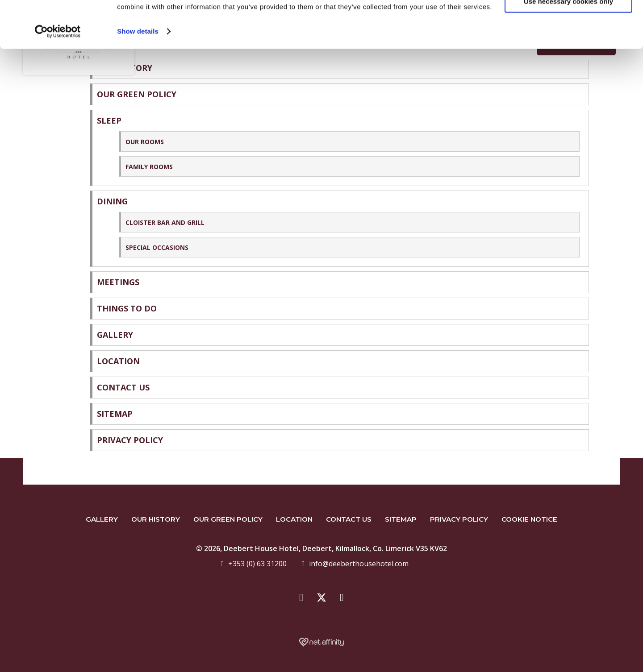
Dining (112, 201)
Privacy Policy (130, 440)
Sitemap (115, 414)
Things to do (127, 308)
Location (118, 361)
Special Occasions (157, 247)
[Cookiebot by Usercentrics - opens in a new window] (58, 79)
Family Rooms (149, 167)
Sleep (109, 120)
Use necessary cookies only (568, 48)
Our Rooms (145, 142)
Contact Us (123, 387)
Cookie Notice (529, 519)
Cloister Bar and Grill (165, 222)
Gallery (115, 335)
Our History (156, 519)
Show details (138, 78)
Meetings (118, 282)
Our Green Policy (228, 519)
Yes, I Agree (569, 22)
